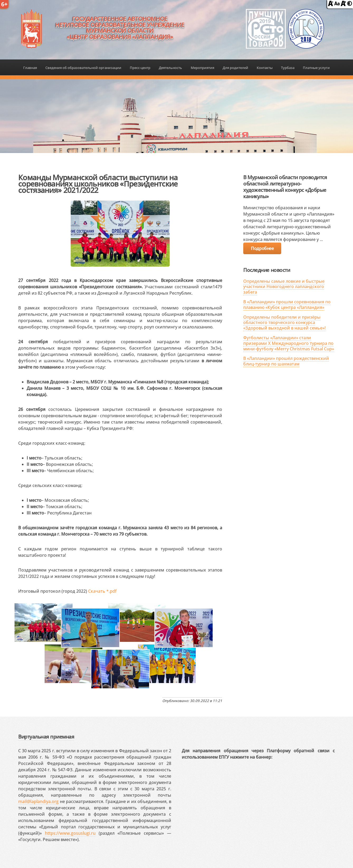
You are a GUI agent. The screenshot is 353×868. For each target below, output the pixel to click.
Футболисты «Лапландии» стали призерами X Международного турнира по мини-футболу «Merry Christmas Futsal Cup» (289, 343)
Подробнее (262, 248)
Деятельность (170, 68)
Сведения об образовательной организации (83, 68)
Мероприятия (202, 68)
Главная (30, 68)
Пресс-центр (140, 68)
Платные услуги (316, 68)
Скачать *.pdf (102, 591)
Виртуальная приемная (46, 737)
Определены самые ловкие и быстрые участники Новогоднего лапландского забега (284, 287)
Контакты (265, 68)
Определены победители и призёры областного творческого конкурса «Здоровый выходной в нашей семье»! (284, 323)
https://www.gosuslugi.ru (70, 833)
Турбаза (288, 68)
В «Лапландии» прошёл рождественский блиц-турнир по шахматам (286, 361)
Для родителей (235, 68)
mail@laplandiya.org (38, 801)
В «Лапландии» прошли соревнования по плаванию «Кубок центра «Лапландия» (287, 305)
